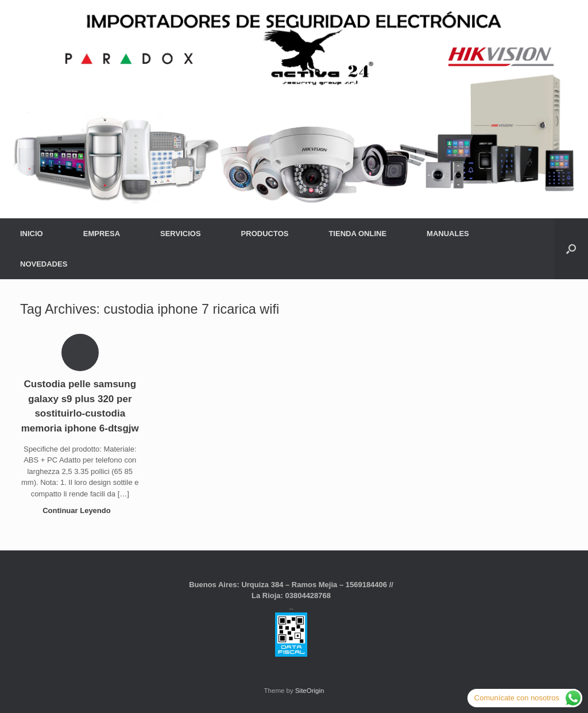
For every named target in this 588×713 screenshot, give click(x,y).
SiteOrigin (310, 691)
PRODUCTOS (265, 234)
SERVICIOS (181, 234)
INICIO (32, 234)
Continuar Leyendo (80, 510)
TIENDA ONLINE (357, 234)
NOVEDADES (44, 264)
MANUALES (448, 234)
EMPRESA (102, 234)
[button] (571, 249)
